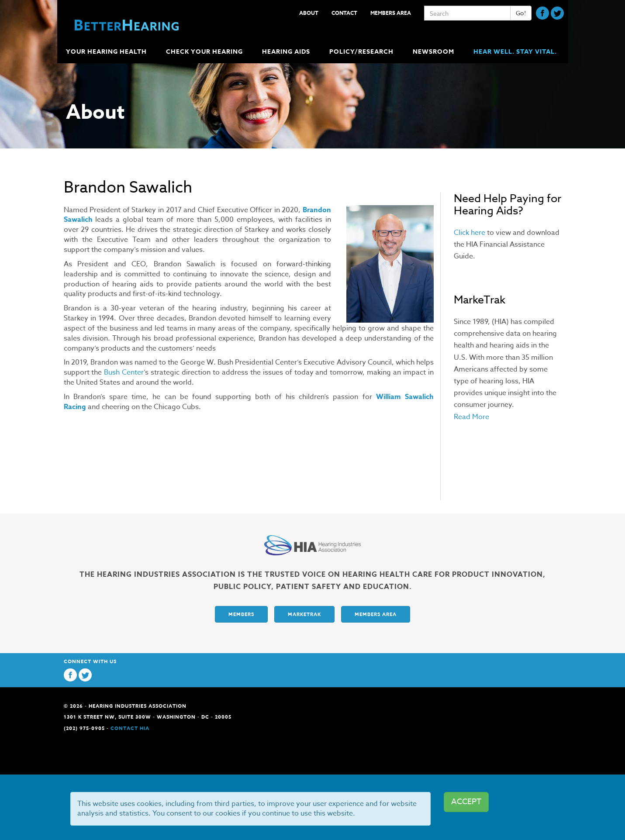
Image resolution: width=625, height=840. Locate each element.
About (309, 13)
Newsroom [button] (434, 52)
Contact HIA (130, 728)
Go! (521, 13)
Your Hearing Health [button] (107, 52)
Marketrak (304, 614)
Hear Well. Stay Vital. (515, 52)
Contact (344, 13)
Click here (470, 233)
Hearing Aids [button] (287, 52)
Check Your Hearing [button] (205, 52)
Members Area (391, 13)
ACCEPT (466, 802)
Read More (471, 417)
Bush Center (124, 372)
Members (241, 614)
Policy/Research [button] (362, 52)
